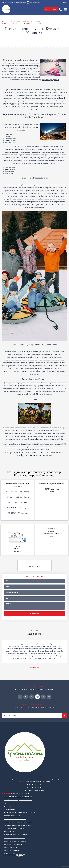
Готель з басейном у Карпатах (17, 825)
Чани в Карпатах (11, 832)
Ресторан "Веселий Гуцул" (16, 828)
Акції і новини (10, 847)
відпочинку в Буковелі (51, 80)
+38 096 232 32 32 (14, 491)
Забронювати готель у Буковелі (18, 822)
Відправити (34, 614)
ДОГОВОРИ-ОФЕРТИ (12, 851)
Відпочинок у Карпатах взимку (18, 797)
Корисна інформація (13, 844)
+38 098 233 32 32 (14, 502)
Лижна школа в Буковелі (15, 841)
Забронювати (51, 9)
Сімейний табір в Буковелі (16, 835)
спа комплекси (10, 172)
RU (64, 2)
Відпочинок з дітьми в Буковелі (18, 803)
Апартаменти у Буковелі (15, 819)
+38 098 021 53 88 (15, 513)
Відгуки (7, 806)
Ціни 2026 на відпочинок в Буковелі (20, 813)
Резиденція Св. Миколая (15, 838)
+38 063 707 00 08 (15, 508)
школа (32, 360)
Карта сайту (9, 854)
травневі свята (45, 433)
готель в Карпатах (14, 444)
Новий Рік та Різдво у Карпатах (18, 800)
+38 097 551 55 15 (14, 497)
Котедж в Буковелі (12, 816)
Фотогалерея (10, 809)
